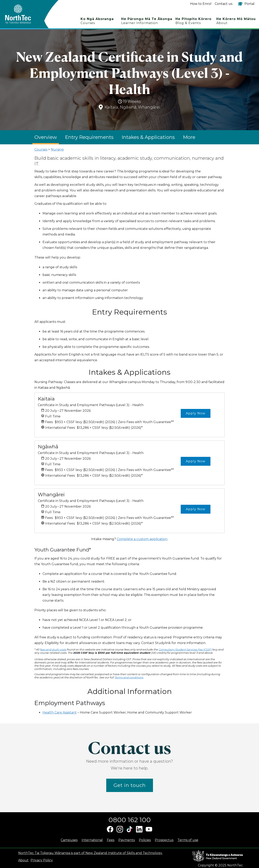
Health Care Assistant (60, 712)
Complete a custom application (142, 539)
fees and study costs (53, 649)
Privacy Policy (42, 860)
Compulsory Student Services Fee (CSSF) (185, 649)
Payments (127, 840)
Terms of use (188, 840)
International (92, 840)
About (23, 860)
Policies (145, 840)
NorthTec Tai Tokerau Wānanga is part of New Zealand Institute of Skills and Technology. (90, 853)
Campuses (69, 840)
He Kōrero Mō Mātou (236, 21)
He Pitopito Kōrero (193, 21)
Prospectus (164, 840)
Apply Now (196, 413)
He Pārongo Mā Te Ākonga (147, 21)
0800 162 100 (130, 820)
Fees (111, 840)
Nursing (57, 149)
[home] (25, 14)
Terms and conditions (129, 677)
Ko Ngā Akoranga (97, 21)
